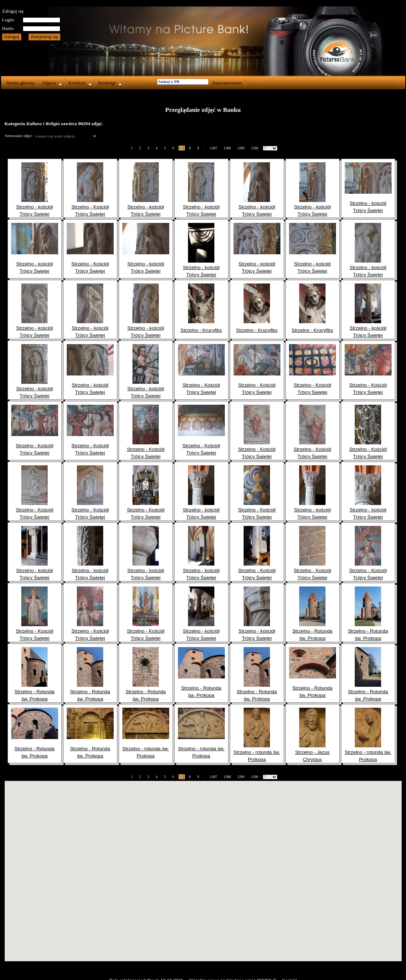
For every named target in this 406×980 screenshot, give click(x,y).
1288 (227, 148)
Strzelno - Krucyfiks (201, 330)
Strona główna (20, 83)
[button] (203, 864)
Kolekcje (80, 83)
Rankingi (110, 83)
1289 (241, 148)
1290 (255, 148)
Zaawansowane (227, 83)
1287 (214, 148)
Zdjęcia (52, 83)
